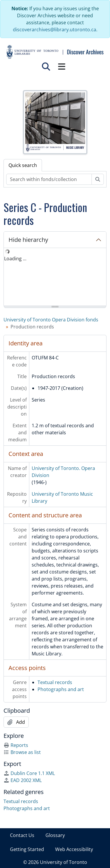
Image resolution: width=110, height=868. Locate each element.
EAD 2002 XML (23, 780)
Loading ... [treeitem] (15, 259)
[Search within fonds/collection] (49, 179)
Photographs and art (61, 689)
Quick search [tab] (23, 165)
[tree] (55, 277)
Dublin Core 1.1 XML (29, 773)
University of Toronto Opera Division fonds (51, 320)
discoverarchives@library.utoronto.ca (55, 30)
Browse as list (22, 752)
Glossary (55, 835)
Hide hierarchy (28, 240)
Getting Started (27, 849)
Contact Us (22, 835)
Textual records (55, 682)
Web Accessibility (74, 849)
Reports (16, 745)
